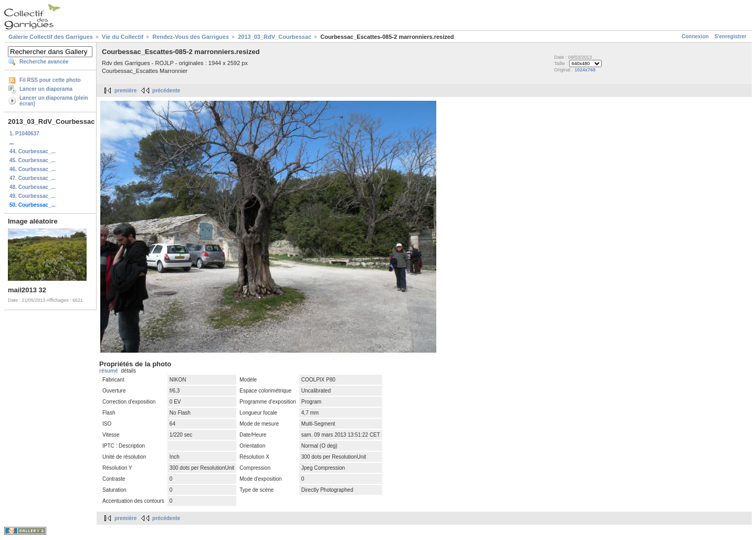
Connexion (695, 36)
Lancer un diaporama (46, 89)
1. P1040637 (24, 134)
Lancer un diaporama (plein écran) (54, 101)
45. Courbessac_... (33, 160)
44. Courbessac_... (33, 151)
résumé (109, 371)
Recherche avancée (44, 62)
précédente (166, 91)
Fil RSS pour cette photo (50, 80)
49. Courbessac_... (33, 196)
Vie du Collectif (123, 37)
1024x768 (585, 70)
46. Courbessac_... (33, 169)
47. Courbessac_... (33, 178)
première (125, 91)
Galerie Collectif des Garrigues (51, 37)
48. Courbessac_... (33, 187)
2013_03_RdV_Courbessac (275, 37)
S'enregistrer (731, 36)
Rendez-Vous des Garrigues (191, 37)
